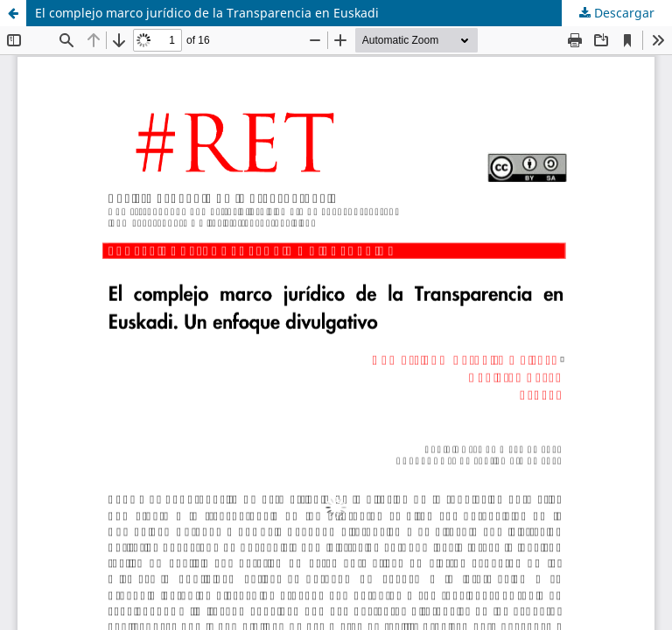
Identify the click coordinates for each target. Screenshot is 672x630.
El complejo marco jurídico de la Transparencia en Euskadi (207, 13)
